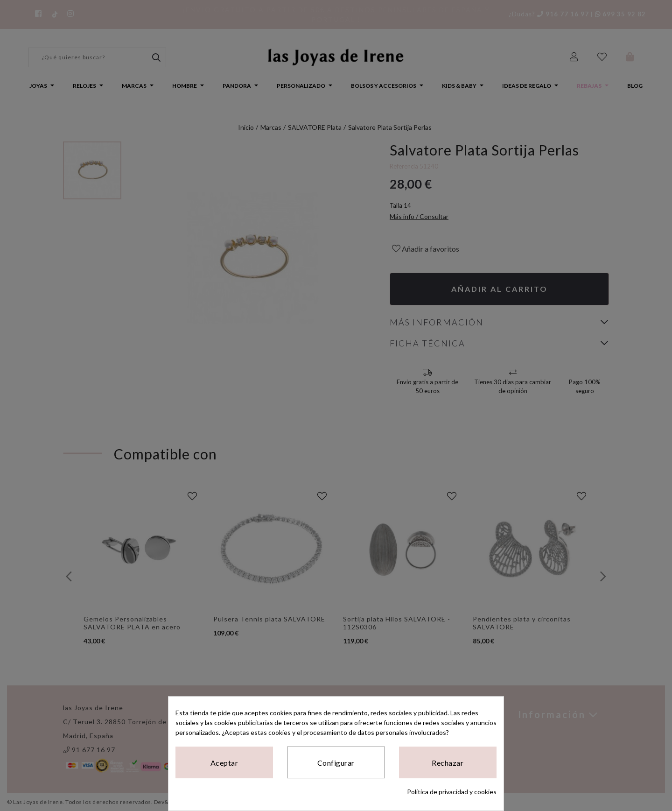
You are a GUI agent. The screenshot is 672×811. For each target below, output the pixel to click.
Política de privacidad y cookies (452, 792)
